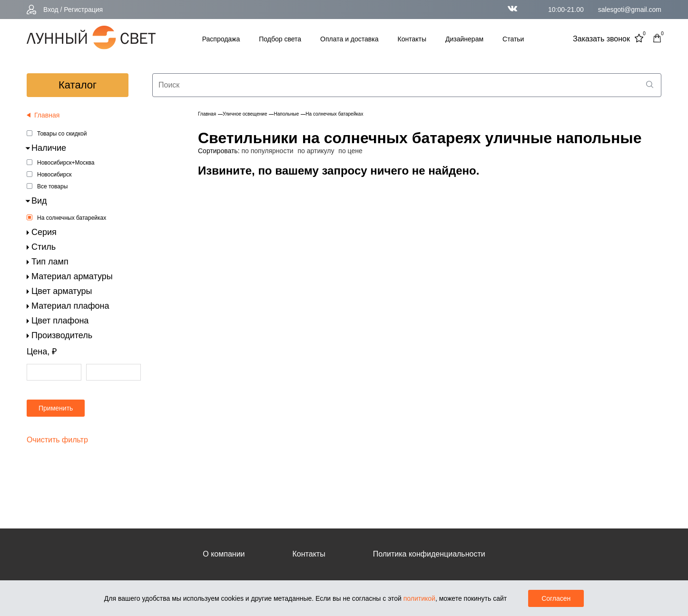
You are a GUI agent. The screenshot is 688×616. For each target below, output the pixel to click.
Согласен (556, 598)
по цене (350, 151)
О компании (224, 554)
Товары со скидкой (62, 134)
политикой (419, 598)
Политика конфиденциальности (429, 554)
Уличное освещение (245, 114)
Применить (56, 408)
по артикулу (316, 151)
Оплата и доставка (349, 39)
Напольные (286, 114)
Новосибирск (54, 175)
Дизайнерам (464, 39)
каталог (78, 85)
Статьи (513, 39)
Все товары (52, 186)
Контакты (412, 39)
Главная (207, 114)
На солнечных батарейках (72, 218)
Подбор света (280, 39)
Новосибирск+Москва (66, 163)
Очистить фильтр (57, 440)
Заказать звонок (601, 39)
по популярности (267, 151)
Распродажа (221, 39)
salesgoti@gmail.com (630, 10)
